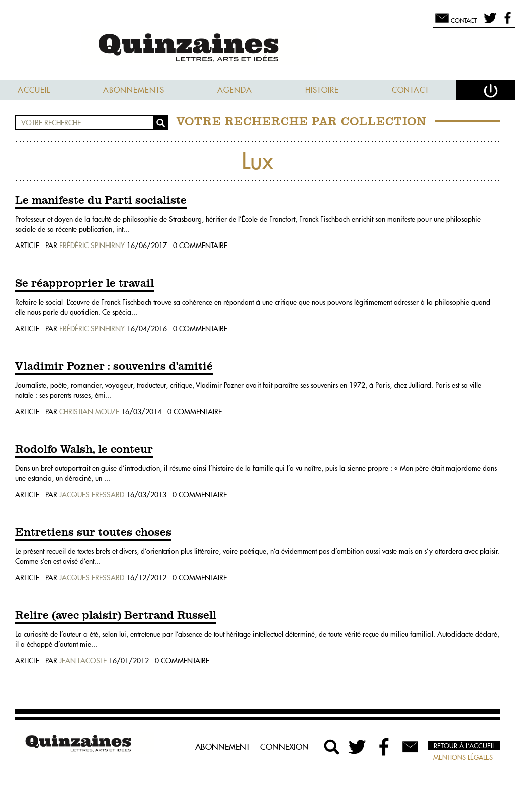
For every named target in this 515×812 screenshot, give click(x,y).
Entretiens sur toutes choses (93, 533)
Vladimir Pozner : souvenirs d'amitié (114, 367)
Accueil (34, 90)
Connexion (284, 747)
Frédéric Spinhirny (92, 246)
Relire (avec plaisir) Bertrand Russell (116, 616)
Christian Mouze (89, 412)
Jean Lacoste (83, 661)
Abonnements (134, 90)
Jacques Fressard (92, 495)
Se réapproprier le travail (84, 284)
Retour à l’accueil (464, 746)
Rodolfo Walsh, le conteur (84, 450)
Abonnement (223, 747)
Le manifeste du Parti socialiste (101, 201)
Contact (411, 90)
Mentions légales (463, 757)
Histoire (322, 90)
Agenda (235, 90)
